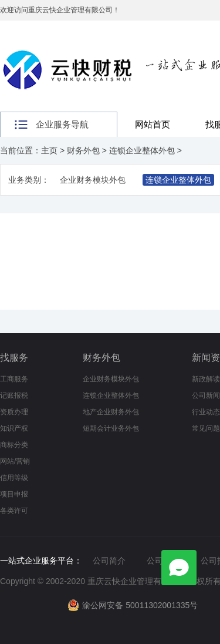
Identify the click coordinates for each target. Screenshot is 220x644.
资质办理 (14, 412)
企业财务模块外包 (93, 180)
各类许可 (14, 511)
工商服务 (14, 379)
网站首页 (153, 124)
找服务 (14, 358)
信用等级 (14, 478)
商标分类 (14, 445)
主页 (49, 150)
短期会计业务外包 (111, 428)
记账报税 (14, 395)
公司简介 (109, 561)
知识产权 (14, 428)
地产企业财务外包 (111, 412)
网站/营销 (15, 461)
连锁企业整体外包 (142, 150)
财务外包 (83, 150)
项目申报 (14, 494)
